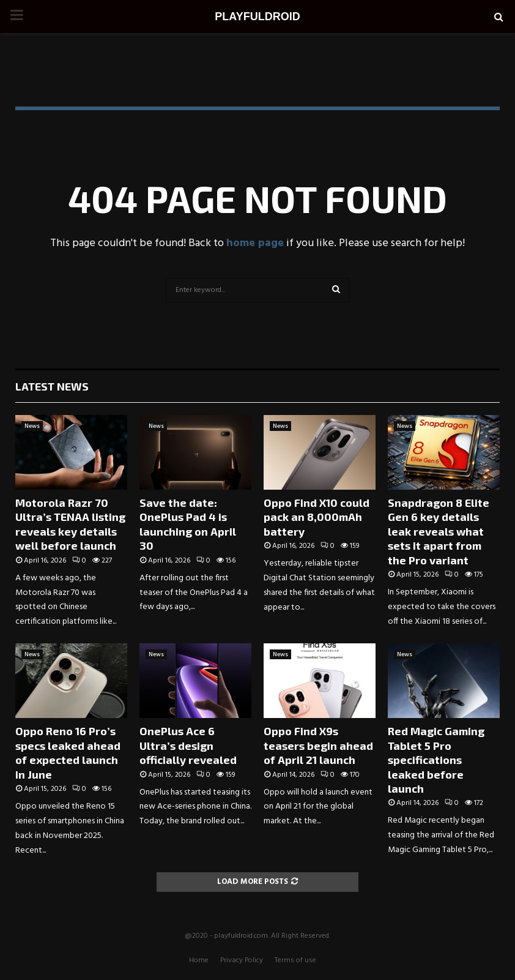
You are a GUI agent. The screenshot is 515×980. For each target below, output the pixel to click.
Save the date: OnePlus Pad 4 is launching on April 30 (188, 524)
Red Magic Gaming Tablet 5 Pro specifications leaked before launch (436, 760)
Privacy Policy (242, 960)
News (32, 426)
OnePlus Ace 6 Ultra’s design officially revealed (188, 745)
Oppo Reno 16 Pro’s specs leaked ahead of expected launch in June (68, 752)
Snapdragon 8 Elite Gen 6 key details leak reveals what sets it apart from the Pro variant (439, 531)
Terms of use (295, 960)
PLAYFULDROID (257, 17)
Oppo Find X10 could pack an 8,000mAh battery (317, 517)
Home (199, 960)
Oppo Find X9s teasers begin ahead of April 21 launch (318, 745)
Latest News (52, 386)
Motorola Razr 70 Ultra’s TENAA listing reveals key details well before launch (70, 524)
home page (255, 243)
